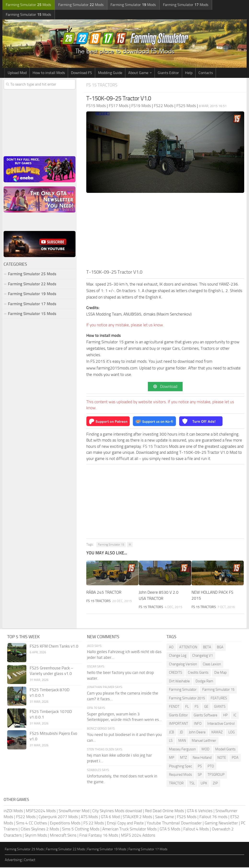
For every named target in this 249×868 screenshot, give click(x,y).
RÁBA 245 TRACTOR (104, 593)
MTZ (183, 758)
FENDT (174, 707)
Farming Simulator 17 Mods (32, 304)
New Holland (202, 758)
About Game (138, 73)
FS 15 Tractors (103, 86)
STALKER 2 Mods (137, 817)
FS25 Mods (187, 817)
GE (206, 707)
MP (172, 758)
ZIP (215, 784)
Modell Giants (225, 750)
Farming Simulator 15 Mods (32, 314)
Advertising (13, 861)
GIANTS (220, 707)
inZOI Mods (13, 811)
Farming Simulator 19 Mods (32, 294)
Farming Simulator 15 (111, 546)
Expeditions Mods (65, 824)
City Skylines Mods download (117, 811)
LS (171, 741)
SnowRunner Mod (74, 811)
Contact (30, 861)
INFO (198, 724)
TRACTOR (176, 784)
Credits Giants (198, 673)
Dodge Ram (204, 682)
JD (181, 733)
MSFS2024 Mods (41, 811)
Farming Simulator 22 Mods (32, 284)
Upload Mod (17, 73)
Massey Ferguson (182, 750)
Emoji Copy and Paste (125, 824)
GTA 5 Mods (170, 830)
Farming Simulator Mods (28, 5)
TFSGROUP (216, 775)
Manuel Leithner (204, 741)
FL (187, 707)
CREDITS (176, 673)
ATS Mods (89, 817)
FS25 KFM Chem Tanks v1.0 (54, 647)
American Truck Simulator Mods (130, 830)
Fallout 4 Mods (196, 830)
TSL (192, 784)
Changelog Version (183, 665)
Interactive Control (221, 724)
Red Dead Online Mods (165, 811)
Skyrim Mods (36, 836)
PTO (211, 767)
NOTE (222, 758)
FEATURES (219, 699)
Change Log (178, 656)
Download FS (81, 73)
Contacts (206, 73)
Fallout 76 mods (213, 817)
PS (200, 767)
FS (197, 707)
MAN (182, 741)
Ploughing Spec (180, 767)
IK (130, 546)
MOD (206, 750)
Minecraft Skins (63, 836)
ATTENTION (188, 648)
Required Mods (180, 775)
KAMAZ (217, 733)
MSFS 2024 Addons (138, 836)
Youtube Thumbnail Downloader (174, 824)
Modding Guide (110, 73)
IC (235, 716)
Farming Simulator (183, 690)
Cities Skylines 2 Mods (40, 830)
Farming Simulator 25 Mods (32, 275)
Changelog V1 (203, 656)
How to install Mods (49, 73)
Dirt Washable (179, 682)
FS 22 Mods (94, 824)
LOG (232, 733)
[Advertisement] (165, 233)
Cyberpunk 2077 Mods (58, 817)
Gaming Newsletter (221, 824)
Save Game (165, 817)
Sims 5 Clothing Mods (81, 830)
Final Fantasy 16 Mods (99, 836)
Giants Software (206, 716)
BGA (220, 648)
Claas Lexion (212, 665)
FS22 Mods (26, 817)
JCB (171, 733)
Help (189, 73)
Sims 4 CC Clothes (32, 824)
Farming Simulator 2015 (187, 699)
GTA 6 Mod (110, 817)
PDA (235, 758)
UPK (204, 784)
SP (200, 775)
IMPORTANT (179, 724)
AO (171, 648)
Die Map (220, 673)
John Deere (197, 733)
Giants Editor (168, 73)
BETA (207, 648)
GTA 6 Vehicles (200, 811)
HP (225, 716)
